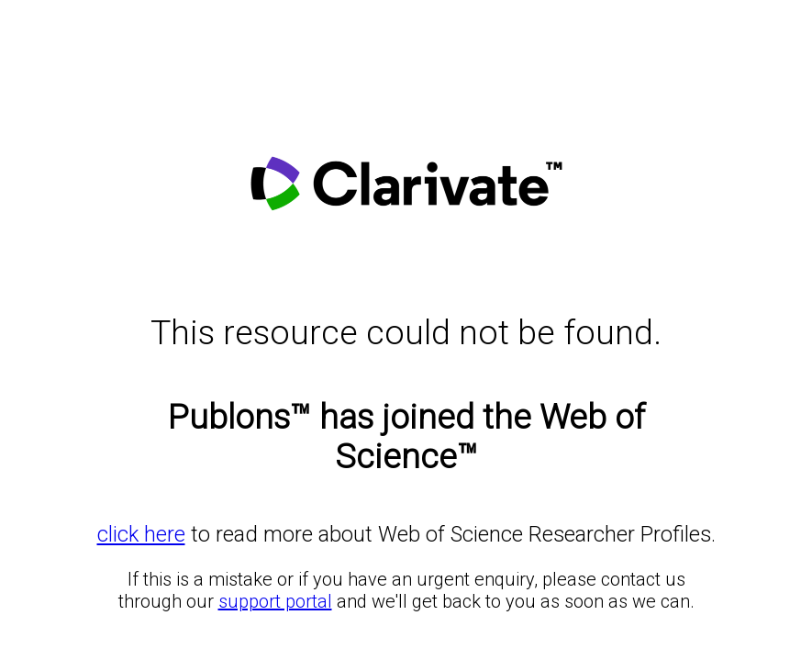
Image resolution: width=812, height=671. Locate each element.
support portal (275, 601)
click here (141, 534)
